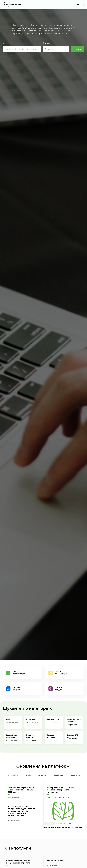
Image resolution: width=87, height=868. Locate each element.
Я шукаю (6, 44)
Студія (28, 775)
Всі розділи (13, 775)
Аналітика (58, 775)
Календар (42, 775)
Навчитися (75, 775)
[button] (71, 5)
